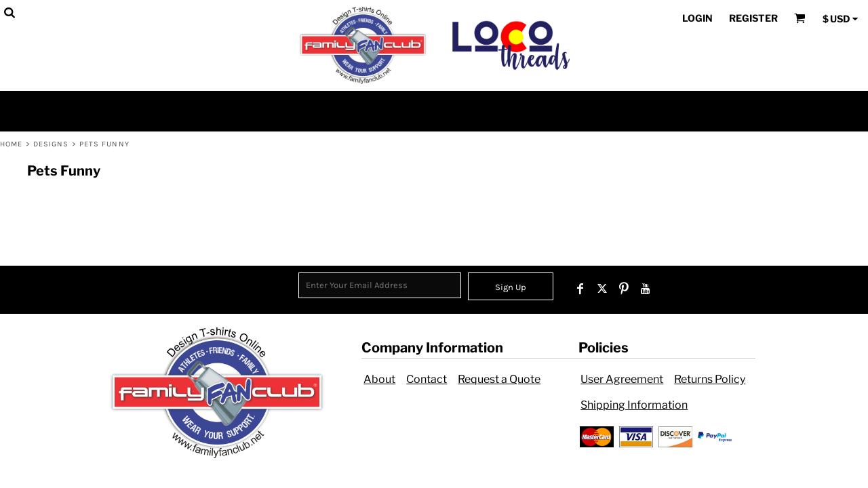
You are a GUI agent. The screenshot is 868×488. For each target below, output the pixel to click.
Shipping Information (634, 405)
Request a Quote (499, 379)
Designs (51, 144)
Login (697, 18)
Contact (427, 379)
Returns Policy (710, 379)
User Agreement (622, 379)
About (379, 379)
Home (11, 144)
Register (753, 18)
